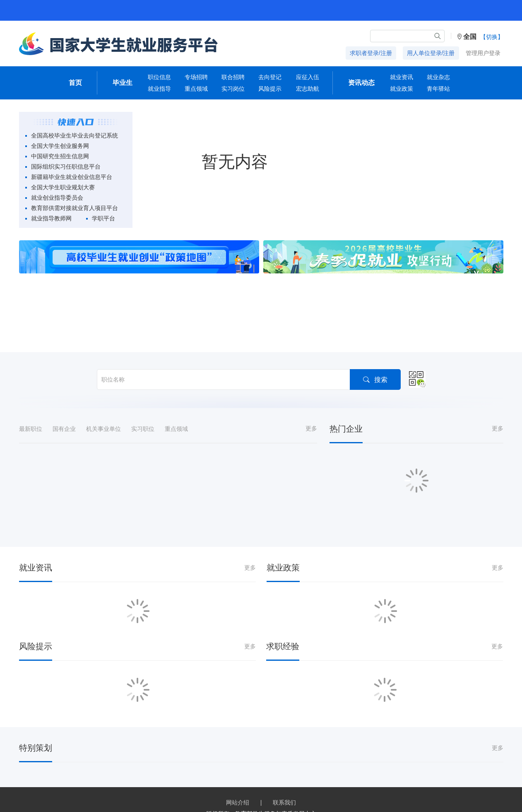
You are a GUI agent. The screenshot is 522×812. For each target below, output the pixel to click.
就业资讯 (402, 77)
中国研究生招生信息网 (60, 156)
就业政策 (402, 89)
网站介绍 (238, 802)
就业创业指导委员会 (57, 198)
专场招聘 (196, 77)
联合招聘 (233, 77)
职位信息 (159, 77)
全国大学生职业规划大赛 (63, 187)
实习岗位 (233, 89)
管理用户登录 (483, 53)
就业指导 (159, 89)
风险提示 (270, 89)
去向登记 (270, 77)
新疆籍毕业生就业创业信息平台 (72, 177)
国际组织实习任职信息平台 (66, 167)
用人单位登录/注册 (431, 53)
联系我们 (284, 802)
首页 (75, 83)
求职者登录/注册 (371, 53)
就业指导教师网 (51, 218)
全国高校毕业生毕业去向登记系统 (75, 135)
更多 (311, 428)
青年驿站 (438, 89)
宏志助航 (308, 89)
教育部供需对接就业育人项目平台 (75, 208)
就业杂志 (438, 77)
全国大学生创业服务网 (60, 146)
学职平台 (103, 218)
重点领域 (196, 89)
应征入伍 (308, 77)
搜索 (375, 379)
